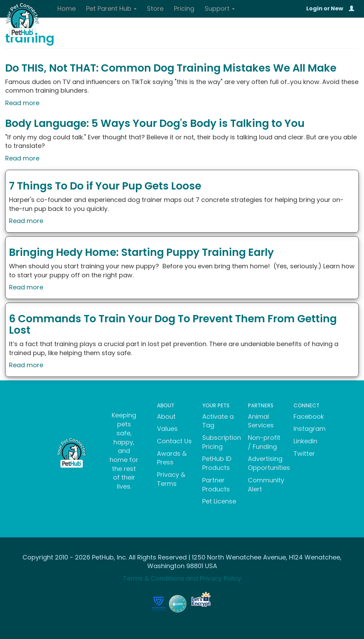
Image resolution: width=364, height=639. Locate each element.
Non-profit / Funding (264, 442)
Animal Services (261, 421)
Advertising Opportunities (269, 463)
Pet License (219, 501)
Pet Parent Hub (111, 8)
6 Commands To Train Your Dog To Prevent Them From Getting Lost (173, 325)
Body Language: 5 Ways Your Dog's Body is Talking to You (155, 123)
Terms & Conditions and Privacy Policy (182, 578)
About (166, 416)
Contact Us (174, 441)
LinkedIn (305, 441)
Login (314, 8)
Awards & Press (172, 458)
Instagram (310, 429)
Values (167, 429)
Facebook (309, 416)
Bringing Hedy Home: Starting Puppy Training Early (141, 252)
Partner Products (216, 485)
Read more (22, 103)
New (337, 8)
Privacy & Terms (171, 479)
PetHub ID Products (217, 463)
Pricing (184, 8)
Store (155, 8)
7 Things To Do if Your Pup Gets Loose (105, 186)
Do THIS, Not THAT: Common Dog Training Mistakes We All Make (171, 68)
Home (67, 8)
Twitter (304, 453)
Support (220, 8)
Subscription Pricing (222, 442)
